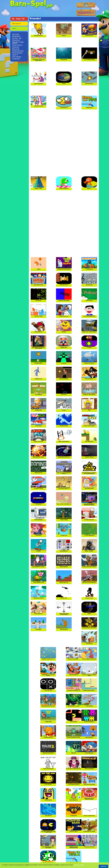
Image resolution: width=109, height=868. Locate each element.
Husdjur (16, 40)
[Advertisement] (64, 43)
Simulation (18, 51)
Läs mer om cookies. (79, 865)
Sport (15, 55)
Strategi (17, 57)
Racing (16, 49)
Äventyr (16, 59)
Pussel (16, 47)
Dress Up (17, 38)
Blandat (16, 36)
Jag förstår (103, 866)
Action (16, 34)
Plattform (17, 45)
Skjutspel (18, 53)
